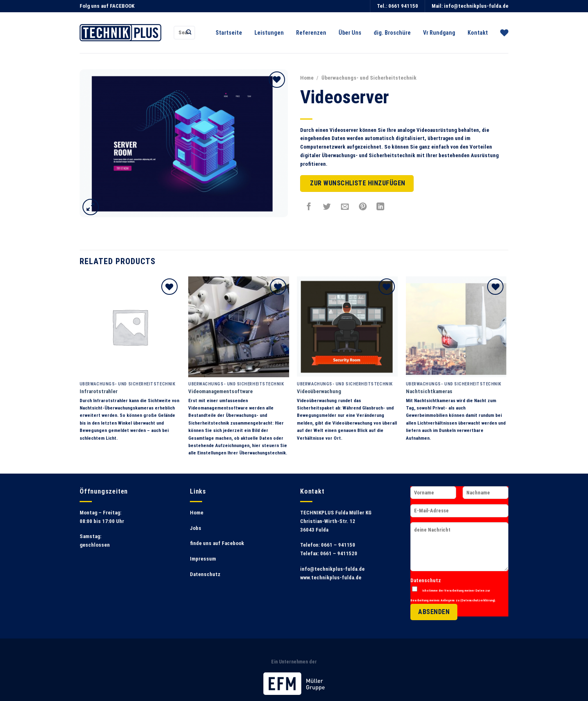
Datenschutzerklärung (478, 600)
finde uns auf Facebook (217, 543)
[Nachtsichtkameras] (456, 327)
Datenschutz (205, 574)
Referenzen (311, 33)
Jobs (196, 528)
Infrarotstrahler (99, 391)
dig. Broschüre (392, 33)
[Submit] (189, 33)
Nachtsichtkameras (429, 391)
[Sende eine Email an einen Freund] (345, 207)
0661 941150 (403, 6)
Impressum (203, 559)
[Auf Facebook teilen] (309, 207)
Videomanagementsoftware (220, 391)
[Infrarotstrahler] (130, 327)
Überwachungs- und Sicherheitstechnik (369, 78)
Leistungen (269, 33)
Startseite (229, 33)
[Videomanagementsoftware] (239, 327)
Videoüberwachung (319, 391)
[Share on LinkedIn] (381, 207)
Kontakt (478, 33)
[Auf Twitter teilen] (327, 207)
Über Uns (350, 33)
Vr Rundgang (439, 33)
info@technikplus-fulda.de (476, 6)
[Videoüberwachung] (347, 327)
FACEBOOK (122, 6)
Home (307, 78)
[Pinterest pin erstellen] (363, 207)
